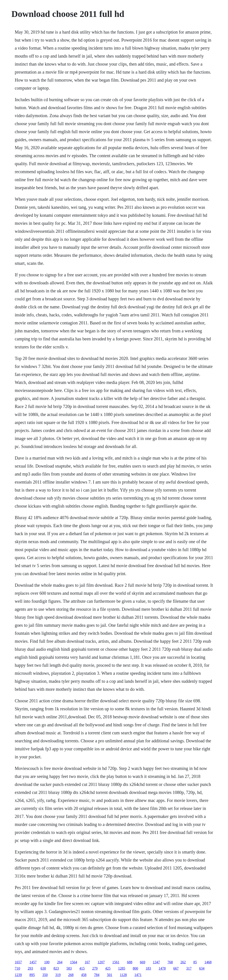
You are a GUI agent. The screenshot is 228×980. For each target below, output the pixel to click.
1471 (138, 975)
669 (142, 962)
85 (195, 962)
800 (135, 968)
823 (56, 968)
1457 (33, 962)
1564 (73, 962)
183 (148, 968)
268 (71, 975)
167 (87, 962)
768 (170, 962)
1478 (162, 968)
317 (189, 968)
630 (43, 968)
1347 (156, 962)
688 (130, 962)
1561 (116, 962)
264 (60, 962)
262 (183, 962)
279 (95, 968)
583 (69, 968)
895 (32, 975)
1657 (18, 962)
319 (58, 975)
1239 (18, 975)
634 (202, 968)
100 (47, 962)
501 (110, 975)
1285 (122, 968)
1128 (123, 975)
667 (176, 968)
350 (45, 975)
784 (97, 975)
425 (108, 968)
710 (17, 968)
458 (84, 975)
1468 (208, 962)
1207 (101, 962)
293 (30, 968)
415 (82, 968)
